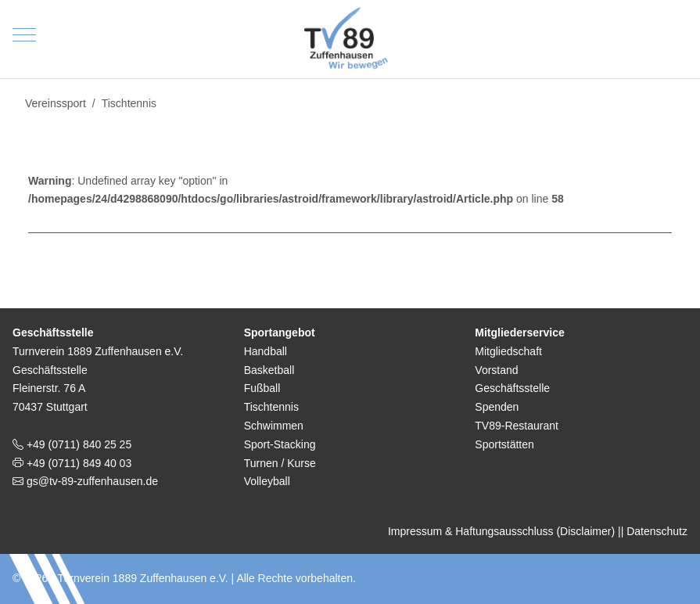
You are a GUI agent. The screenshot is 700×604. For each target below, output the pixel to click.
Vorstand (496, 370)
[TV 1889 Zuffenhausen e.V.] (350, 35)
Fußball (262, 388)
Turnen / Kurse (280, 463)
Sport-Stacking (280, 444)
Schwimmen (274, 426)
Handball (266, 351)
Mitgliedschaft (508, 351)
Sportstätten (504, 444)
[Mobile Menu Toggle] (24, 35)
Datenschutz (657, 531)
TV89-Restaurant (517, 426)
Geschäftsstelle (512, 388)
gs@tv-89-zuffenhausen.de (91, 481)
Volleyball (267, 481)
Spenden (497, 407)
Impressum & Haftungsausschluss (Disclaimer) (501, 531)
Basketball (269, 370)
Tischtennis (271, 407)
